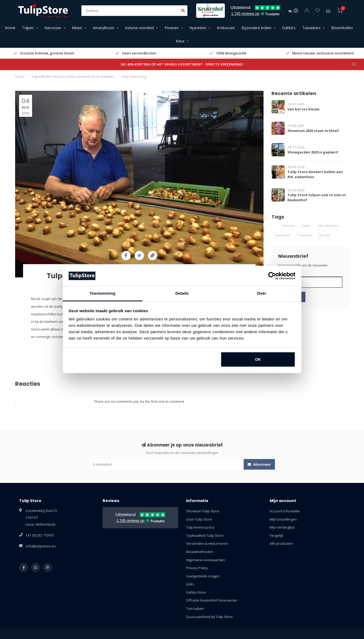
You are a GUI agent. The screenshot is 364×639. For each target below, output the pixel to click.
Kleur (180, 41)
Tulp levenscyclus (200, 527)
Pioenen (172, 28)
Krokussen (226, 28)
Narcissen (53, 28)
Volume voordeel (139, 28)
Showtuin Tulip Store (203, 511)
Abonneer (259, 464)
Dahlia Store (196, 592)
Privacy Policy (197, 568)
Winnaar (325, 235)
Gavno (306, 226)
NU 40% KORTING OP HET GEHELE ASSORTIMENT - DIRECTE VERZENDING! (182, 64)
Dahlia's (289, 28)
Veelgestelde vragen (203, 576)
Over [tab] (262, 293)
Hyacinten (198, 28)
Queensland (282, 235)
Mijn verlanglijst (282, 527)
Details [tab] (182, 293)
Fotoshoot (288, 226)
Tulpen (28, 28)
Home (10, 28)
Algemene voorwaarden (206, 560)
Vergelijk (277, 535)
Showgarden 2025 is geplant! (313, 152)
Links (190, 584)
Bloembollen (342, 28)
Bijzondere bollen (256, 28)
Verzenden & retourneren (207, 543)
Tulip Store (305, 235)
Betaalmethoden (200, 552)
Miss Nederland (328, 226)
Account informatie (285, 511)
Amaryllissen (104, 28)
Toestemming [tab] (103, 293)
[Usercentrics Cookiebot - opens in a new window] (272, 276)
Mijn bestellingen (283, 519)
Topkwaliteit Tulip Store (205, 535)
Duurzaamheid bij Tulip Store (209, 617)
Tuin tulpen (195, 608)
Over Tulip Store (199, 519)
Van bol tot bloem (303, 109)
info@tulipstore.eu (41, 546)
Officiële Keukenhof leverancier (212, 600)
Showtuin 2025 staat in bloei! (313, 131)
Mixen (77, 28)
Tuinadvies (311, 28)
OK (258, 359)
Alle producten (281, 543)
